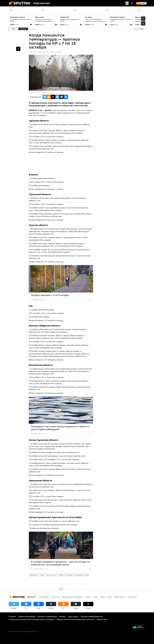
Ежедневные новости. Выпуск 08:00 (21, 20)
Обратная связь (102, 619)
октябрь (61, 575)
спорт (95, 597)
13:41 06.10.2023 (35, 52)
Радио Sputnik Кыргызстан (72, 597)
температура (79, 575)
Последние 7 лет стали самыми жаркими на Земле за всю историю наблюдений (60, 428)
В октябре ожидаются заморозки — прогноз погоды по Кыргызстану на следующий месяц (60, 563)
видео (103, 597)
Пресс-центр (132, 597)
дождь (87, 575)
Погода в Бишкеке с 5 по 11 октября (50, 295)
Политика (55, 597)
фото (109, 597)
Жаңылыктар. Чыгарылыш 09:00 (69, 20)
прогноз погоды (51, 575)
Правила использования (27, 617)
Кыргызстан (33, 575)
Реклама (63, 617)
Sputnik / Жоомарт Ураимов (38, 92)
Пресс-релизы (73, 617)
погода (42, 575)
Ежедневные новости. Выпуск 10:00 (121, 20)
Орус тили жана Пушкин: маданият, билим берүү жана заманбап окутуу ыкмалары (95, 21)
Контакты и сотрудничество (47, 617)
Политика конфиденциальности (92, 617)
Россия (88, 597)
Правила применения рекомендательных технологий (75, 619)
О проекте (12, 617)
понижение (69, 575)
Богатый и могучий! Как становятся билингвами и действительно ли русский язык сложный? (46, 22)
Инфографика (119, 597)
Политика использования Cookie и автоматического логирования (31, 619)
